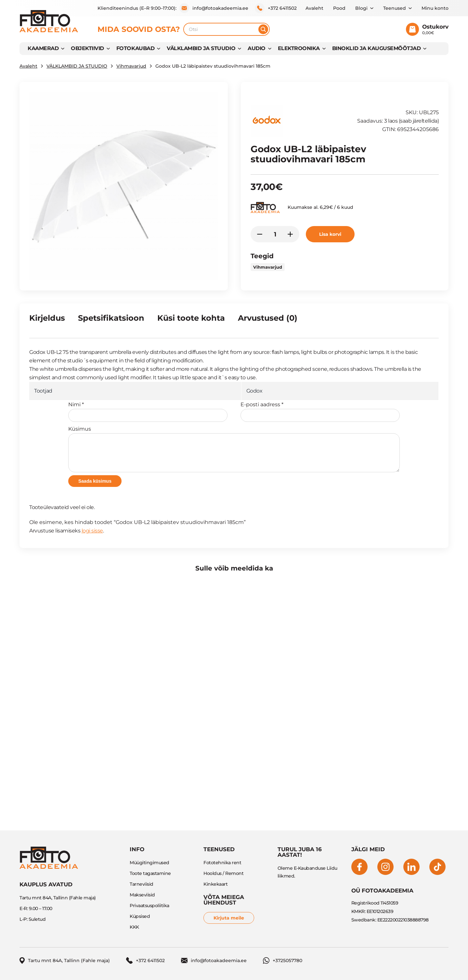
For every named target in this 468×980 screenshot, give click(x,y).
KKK (134, 927)
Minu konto (435, 8)
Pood (339, 8)
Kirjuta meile (229, 918)
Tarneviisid (142, 884)
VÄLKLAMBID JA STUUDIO (201, 48)
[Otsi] (263, 29)
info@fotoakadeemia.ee (214, 8)
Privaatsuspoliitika (149, 906)
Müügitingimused (149, 863)
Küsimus (234, 449)
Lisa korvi (330, 234)
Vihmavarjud (131, 66)
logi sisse (92, 531)
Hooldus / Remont (223, 873)
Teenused (395, 8)
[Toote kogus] (275, 234)
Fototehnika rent (222, 863)
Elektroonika (299, 48)
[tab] (47, 321)
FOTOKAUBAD (135, 48)
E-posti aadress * (320, 412)
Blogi (361, 8)
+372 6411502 (276, 8)
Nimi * (148, 412)
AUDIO (257, 48)
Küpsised (140, 916)
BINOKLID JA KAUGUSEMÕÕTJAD (377, 48)
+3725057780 (283, 960)
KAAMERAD (43, 48)
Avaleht (314, 8)
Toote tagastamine (150, 873)
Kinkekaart (215, 884)
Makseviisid (142, 895)
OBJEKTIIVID (87, 48)
